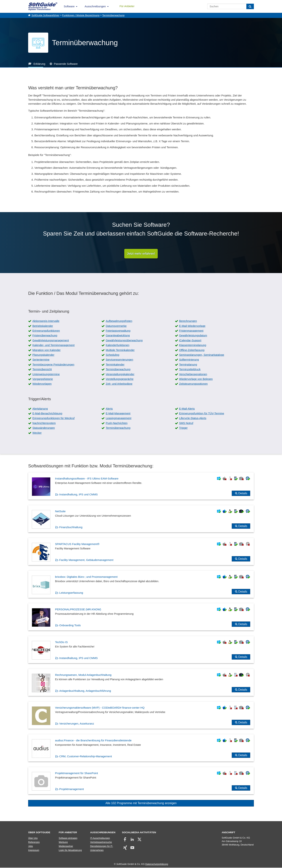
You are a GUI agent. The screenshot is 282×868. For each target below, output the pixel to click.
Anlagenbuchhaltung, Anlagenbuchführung (85, 691)
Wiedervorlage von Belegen (196, 379)
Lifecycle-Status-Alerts (193, 418)
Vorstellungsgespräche (120, 379)
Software (69, 6)
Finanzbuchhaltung (71, 527)
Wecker (37, 433)
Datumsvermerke (116, 326)
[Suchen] (250, 6)
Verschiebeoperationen (193, 374)
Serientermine (41, 360)
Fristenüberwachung (45, 336)
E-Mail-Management (118, 414)
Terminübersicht (42, 370)
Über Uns (33, 838)
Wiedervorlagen (42, 384)
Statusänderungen (44, 428)
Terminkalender (115, 365)
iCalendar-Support (190, 340)
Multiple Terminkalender (120, 350)
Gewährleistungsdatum (193, 336)
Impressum (34, 850)
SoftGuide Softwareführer (45, 15)
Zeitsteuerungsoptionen (193, 384)
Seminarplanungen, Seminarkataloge (202, 355)
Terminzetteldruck (190, 370)
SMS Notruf (186, 423)
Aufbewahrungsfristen (119, 321)
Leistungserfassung (71, 593)
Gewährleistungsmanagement (51, 340)
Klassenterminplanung (193, 345)
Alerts (109, 409)
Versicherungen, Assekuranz (77, 724)
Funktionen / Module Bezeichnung (81, 15)
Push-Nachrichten (117, 423)
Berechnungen (188, 321)
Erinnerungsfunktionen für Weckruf (53, 418)
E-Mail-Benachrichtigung (47, 414)
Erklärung (39, 64)
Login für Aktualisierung (70, 850)
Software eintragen (68, 838)
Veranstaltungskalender (120, 374)
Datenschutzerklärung (157, 864)
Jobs (31, 846)
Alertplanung (40, 409)
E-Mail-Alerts (187, 409)
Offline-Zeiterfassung (192, 350)
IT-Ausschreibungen (100, 838)
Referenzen (34, 842)
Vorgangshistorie (43, 379)
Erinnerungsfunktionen (46, 331)
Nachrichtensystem (44, 423)
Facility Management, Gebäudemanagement (86, 560)
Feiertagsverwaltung (118, 331)
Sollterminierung (189, 360)
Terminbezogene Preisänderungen (53, 365)
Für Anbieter (127, 6)
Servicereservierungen (119, 360)
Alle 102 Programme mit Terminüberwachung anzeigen (141, 803)
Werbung (63, 842)
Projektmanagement (71, 789)
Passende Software (66, 64)
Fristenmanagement (191, 331)
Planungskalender (43, 355)
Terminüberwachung (113, 15)
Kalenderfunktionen (117, 345)
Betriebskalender (43, 326)
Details (243, 494)
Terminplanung (188, 365)
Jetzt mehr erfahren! (141, 254)
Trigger (183, 428)
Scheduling (112, 355)
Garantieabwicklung (118, 336)
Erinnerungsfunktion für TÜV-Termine (202, 414)
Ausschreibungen (95, 6)
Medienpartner (66, 846)
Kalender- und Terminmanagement (53, 345)
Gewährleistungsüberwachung (124, 340)
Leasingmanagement (118, 418)
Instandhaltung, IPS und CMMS (78, 495)
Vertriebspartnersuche (101, 842)
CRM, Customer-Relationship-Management (86, 756)
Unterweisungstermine (46, 374)
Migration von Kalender (46, 350)
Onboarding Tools (70, 626)
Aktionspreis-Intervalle (46, 321)
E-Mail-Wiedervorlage (192, 326)
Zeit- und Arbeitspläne (119, 384)
